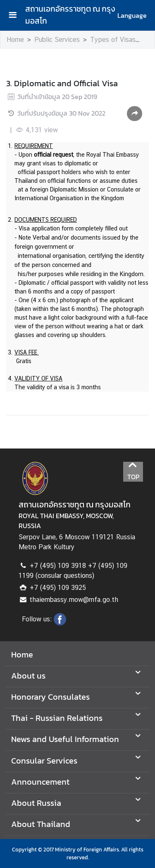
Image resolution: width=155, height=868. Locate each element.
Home (15, 40)
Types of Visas (113, 40)
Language (132, 15)
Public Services (57, 40)
